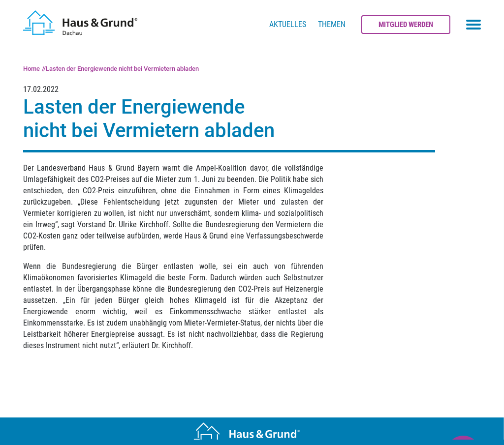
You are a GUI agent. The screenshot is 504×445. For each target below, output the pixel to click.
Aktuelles (288, 24)
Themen (332, 24)
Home (31, 69)
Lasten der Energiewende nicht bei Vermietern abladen (122, 69)
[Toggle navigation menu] (473, 25)
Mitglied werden (406, 25)
